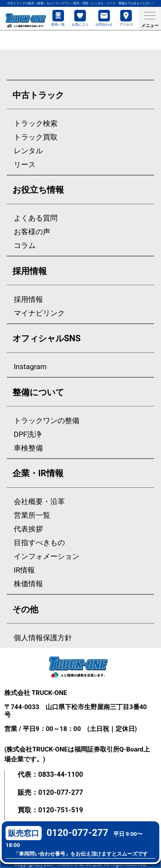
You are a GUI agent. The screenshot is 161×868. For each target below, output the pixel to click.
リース (25, 165)
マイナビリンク (39, 313)
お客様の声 (32, 232)
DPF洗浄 (28, 434)
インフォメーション (47, 556)
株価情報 (28, 584)
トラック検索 (36, 124)
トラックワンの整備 (47, 421)
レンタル (28, 151)
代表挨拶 (28, 529)
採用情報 (28, 300)
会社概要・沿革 (39, 502)
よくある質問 (36, 218)
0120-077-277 (61, 792)
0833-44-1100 (61, 774)
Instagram (30, 367)
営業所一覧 (32, 515)
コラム (25, 246)
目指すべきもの (39, 543)
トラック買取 (36, 137)
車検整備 (28, 448)
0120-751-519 (61, 810)
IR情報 (24, 570)
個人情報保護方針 (43, 638)
